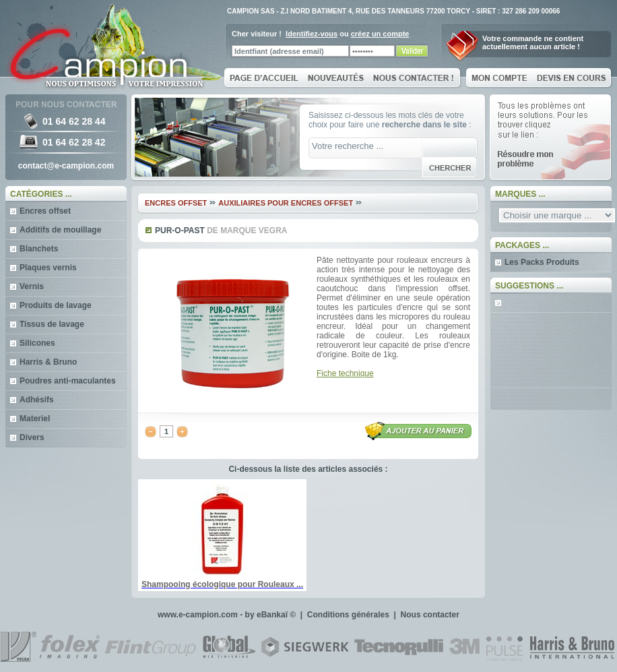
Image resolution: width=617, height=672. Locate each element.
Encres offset (45, 211)
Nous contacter (430, 615)
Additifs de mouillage (60, 230)
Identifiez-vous (312, 34)
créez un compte (380, 34)
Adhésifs (37, 400)
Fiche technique (345, 373)
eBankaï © (276, 615)
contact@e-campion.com (66, 166)
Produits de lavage (56, 305)
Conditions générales (348, 615)
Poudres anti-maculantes (68, 381)
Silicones (37, 343)
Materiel (35, 419)
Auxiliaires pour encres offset (286, 203)
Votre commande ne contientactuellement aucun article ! (533, 42)
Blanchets (39, 249)
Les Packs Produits (542, 262)
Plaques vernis (48, 268)
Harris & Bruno (48, 362)
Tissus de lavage (52, 324)
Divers (32, 437)
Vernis (32, 286)
